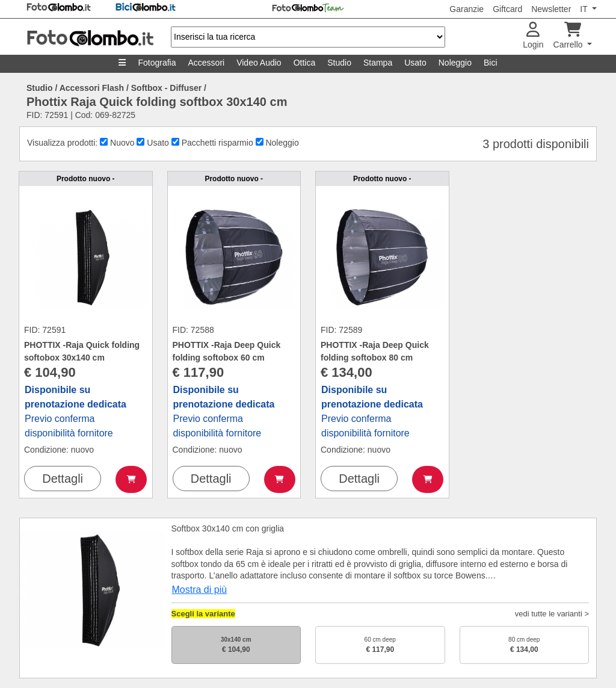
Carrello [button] (569, 36)
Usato (415, 63)
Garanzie (467, 9)
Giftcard (507, 9)
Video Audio (259, 63)
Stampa (378, 63)
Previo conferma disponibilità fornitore (75, 411)
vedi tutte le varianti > (552, 614)
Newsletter (551, 9)
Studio (339, 63)
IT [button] (585, 9)
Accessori (206, 63)
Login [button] (533, 36)
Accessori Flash (92, 88)
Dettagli (63, 479)
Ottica (305, 63)
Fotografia (157, 63)
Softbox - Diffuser (166, 88)
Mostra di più (200, 590)
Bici (491, 63)
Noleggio (455, 63)
